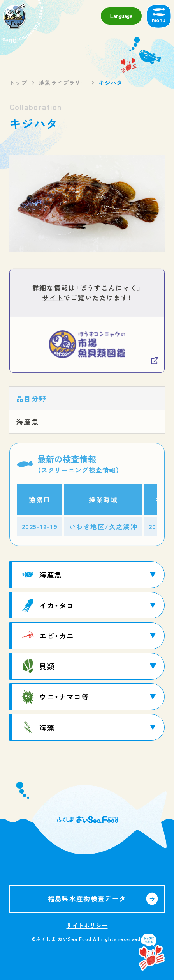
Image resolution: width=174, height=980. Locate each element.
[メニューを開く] (159, 16)
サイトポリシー (87, 925)
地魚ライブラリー (63, 82)
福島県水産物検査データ (87, 898)
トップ (18, 82)
